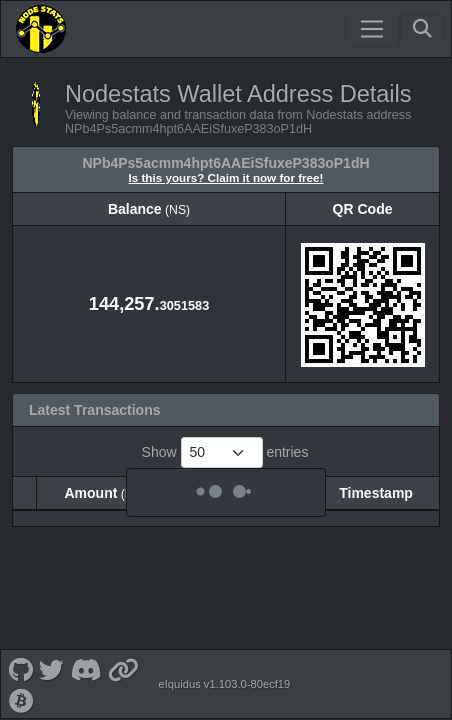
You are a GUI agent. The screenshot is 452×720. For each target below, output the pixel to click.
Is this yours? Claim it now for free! (226, 177)
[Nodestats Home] (41, 29)
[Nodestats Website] (124, 658)
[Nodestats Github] (20, 658)
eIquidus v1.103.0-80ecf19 (224, 674)
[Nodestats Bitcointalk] (21, 689)
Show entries (225, 452)
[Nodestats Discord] (86, 658)
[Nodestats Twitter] (52, 658)
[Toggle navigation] (372, 29)
